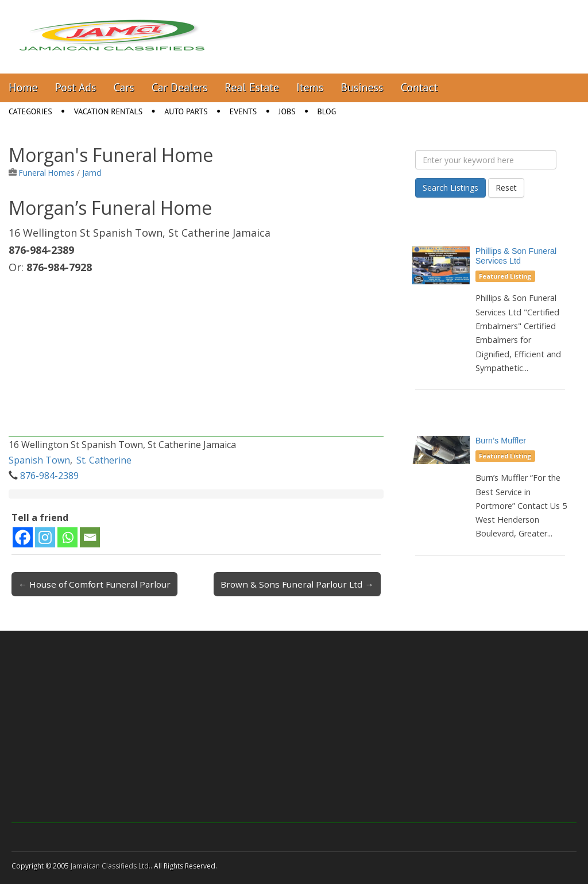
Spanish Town (39, 460)
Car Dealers (180, 87)
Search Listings (450, 188)
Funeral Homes (47, 173)
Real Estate (252, 87)
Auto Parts (186, 111)
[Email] (90, 537)
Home (23, 87)
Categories (30, 111)
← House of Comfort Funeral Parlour (94, 584)
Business (362, 87)
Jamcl (92, 173)
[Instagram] (45, 537)
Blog (327, 111)
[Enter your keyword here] (486, 160)
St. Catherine (104, 460)
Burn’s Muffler (501, 441)
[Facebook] (23, 537)
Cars (124, 87)
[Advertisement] (196, 357)
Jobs (287, 111)
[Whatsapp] (67, 537)
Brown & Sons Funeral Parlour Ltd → (297, 584)
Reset (506, 188)
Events (243, 111)
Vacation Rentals (109, 111)
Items (310, 87)
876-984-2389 (49, 476)
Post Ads (76, 87)
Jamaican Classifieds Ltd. (111, 866)
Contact (419, 87)
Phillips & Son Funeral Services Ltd (516, 256)
